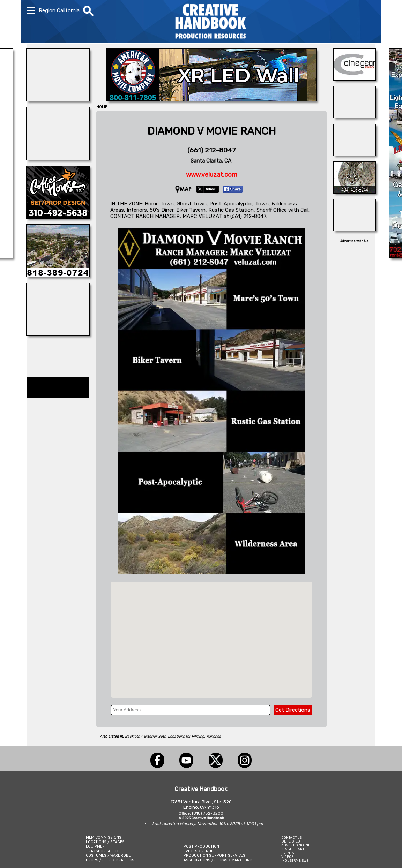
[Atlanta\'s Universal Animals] (355, 191)
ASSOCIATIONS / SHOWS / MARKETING (218, 860)
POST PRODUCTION (201, 847)
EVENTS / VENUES (200, 851)
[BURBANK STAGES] (355, 116)
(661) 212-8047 (212, 150)
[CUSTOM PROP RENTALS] (58, 334)
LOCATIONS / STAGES (105, 842)
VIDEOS (287, 857)
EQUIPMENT (96, 847)
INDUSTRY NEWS (295, 861)
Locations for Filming (186, 736)
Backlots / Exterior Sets (145, 736)
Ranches (214, 736)
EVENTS (288, 853)
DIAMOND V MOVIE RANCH (212, 131)
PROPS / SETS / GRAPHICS (110, 860)
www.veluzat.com (212, 175)
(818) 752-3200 (208, 813)
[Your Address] (191, 710)
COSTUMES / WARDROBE (108, 856)
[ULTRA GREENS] (58, 275)
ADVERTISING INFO (297, 845)
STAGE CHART (293, 849)
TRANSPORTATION (102, 851)
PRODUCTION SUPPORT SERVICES (214, 856)
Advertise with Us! (355, 241)
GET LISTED (291, 841)
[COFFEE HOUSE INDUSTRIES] (58, 217)
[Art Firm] (355, 229)
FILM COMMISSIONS (104, 837)
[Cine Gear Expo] (355, 78)
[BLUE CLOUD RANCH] (58, 99)
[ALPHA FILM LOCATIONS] (58, 158)
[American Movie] (211, 99)
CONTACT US (292, 837)
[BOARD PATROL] (355, 154)
